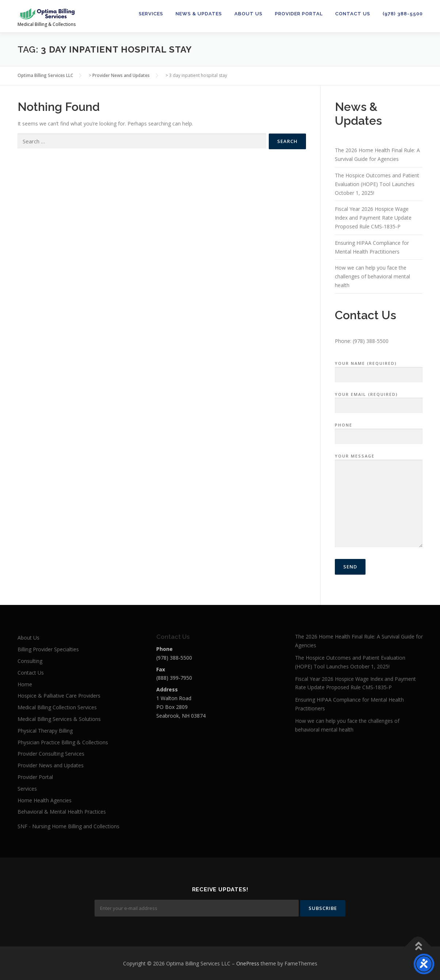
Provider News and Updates (51, 765)
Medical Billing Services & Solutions (59, 719)
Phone (379, 431)
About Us (248, 14)
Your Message (379, 501)
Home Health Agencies (45, 800)
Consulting (30, 661)
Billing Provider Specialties (48, 649)
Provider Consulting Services (51, 754)
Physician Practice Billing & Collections (63, 742)
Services (151, 14)
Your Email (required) (379, 400)
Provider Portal (299, 14)
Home (25, 684)
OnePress (248, 963)
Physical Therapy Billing (45, 731)
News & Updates (199, 14)
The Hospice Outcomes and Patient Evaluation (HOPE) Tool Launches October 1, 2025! (377, 184)
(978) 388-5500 (403, 14)
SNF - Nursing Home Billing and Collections (68, 826)
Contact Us (353, 14)
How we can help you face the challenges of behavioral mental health (372, 276)
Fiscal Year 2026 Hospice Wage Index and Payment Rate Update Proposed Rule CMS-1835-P (373, 218)
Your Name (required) (379, 369)
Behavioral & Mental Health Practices (62, 812)
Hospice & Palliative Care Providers (59, 696)
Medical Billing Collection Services (57, 707)
